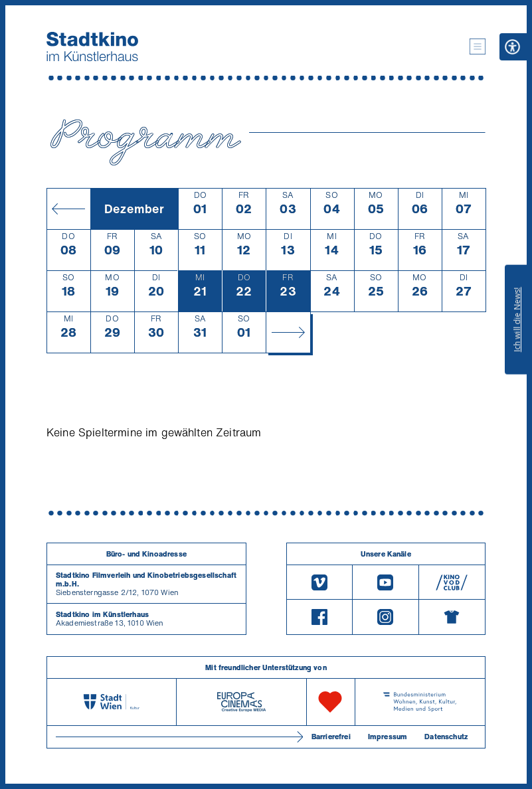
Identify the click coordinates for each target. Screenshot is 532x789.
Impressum (388, 737)
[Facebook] (319, 617)
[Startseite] (92, 46)
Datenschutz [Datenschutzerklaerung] (446, 737)
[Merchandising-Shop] (452, 617)
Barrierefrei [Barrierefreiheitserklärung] (331, 737)
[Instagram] (386, 617)
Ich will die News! (517, 319)
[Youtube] (386, 582)
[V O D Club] (452, 582)
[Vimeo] (319, 582)
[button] (478, 46)
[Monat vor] (288, 332)
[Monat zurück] (68, 209)
